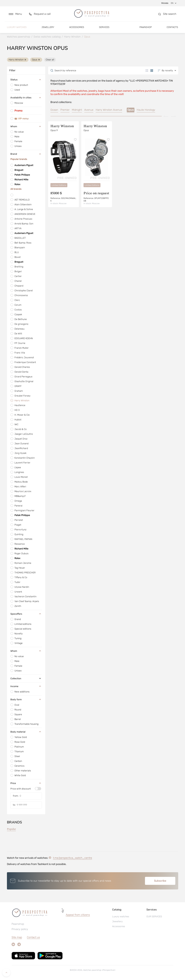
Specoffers (26, 614)
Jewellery (48, 27)
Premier (65, 110)
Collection (26, 678)
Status (26, 80)
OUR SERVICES (154, 916)
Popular (11, 829)
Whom (26, 126)
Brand (26, 154)
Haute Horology (146, 110)
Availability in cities (26, 98)
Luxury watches (17, 27)
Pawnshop (146, 27)
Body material (26, 732)
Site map (17, 937)
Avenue (89, 110)
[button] (15, 14)
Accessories (77, 27)
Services (104, 27)
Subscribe (160, 881)
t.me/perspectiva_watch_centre (73, 858)
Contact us (33, 937)
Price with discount (21, 789)
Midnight (77, 110)
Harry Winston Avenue (109, 110)
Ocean (54, 110)
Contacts (172, 27)
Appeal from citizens (78, 915)
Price (26, 783)
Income (26, 686)
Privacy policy (20, 929)
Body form (26, 699)
